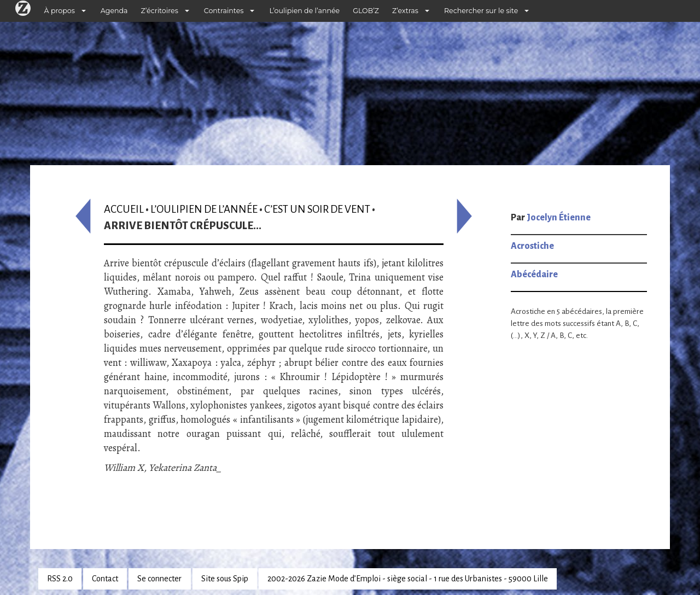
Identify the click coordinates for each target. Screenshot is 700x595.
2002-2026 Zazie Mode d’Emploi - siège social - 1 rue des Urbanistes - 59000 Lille (408, 579)
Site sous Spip (225, 579)
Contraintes (224, 11)
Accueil (124, 209)
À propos (60, 11)
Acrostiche (532, 246)
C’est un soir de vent (317, 209)
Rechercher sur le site (481, 11)
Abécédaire (534, 275)
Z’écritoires (160, 11)
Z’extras (405, 11)
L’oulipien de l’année (304, 11)
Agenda (114, 11)
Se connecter (159, 579)
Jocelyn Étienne (559, 218)
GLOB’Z (366, 11)
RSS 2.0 (60, 579)
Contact (105, 579)
